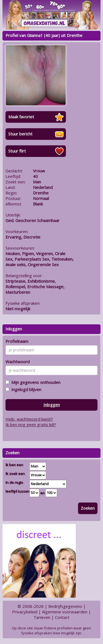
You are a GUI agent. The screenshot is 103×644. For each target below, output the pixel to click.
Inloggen (52, 405)
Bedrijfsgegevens (65, 606)
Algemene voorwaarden (65, 612)
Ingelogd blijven (25, 389)
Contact (62, 617)
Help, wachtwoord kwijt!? (29, 419)
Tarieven (42, 617)
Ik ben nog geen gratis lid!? (31, 424)
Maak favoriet (21, 117)
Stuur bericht (20, 134)
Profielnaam (17, 341)
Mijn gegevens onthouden (35, 382)
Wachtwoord (18, 362)
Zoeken (88, 508)
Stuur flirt (17, 151)
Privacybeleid (25, 612)
